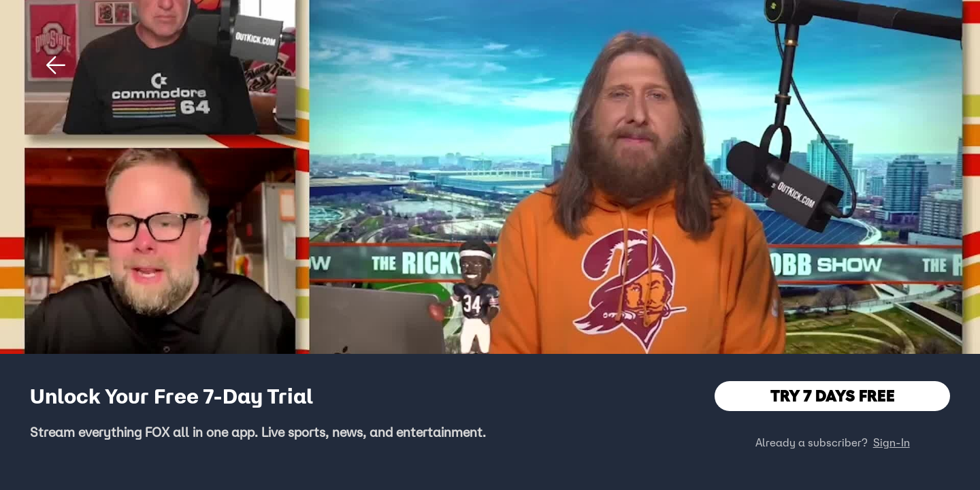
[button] (56, 65)
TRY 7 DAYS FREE (833, 396)
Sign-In (892, 442)
